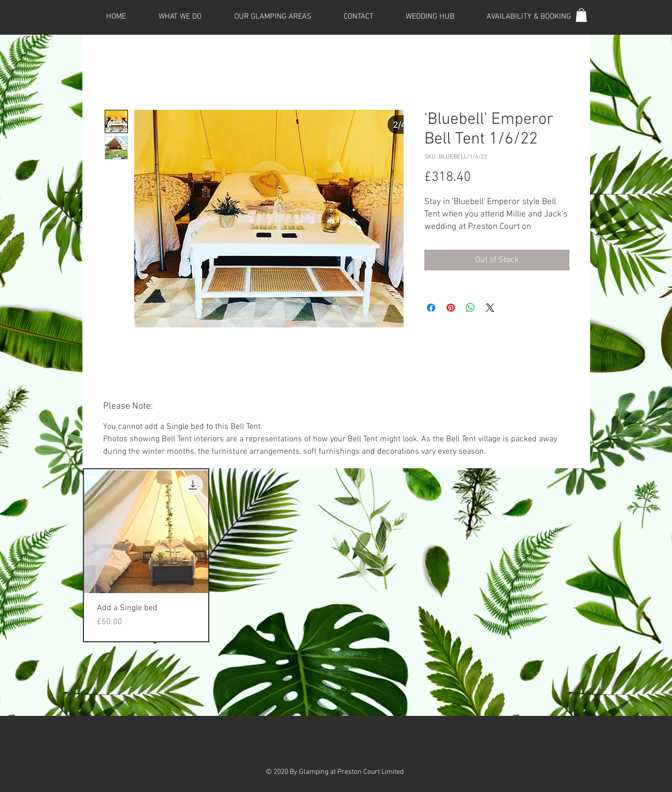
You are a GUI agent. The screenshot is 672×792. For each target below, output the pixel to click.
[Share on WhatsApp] (470, 308)
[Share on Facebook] (431, 308)
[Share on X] (490, 308)
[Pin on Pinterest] (451, 308)
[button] (581, 15)
